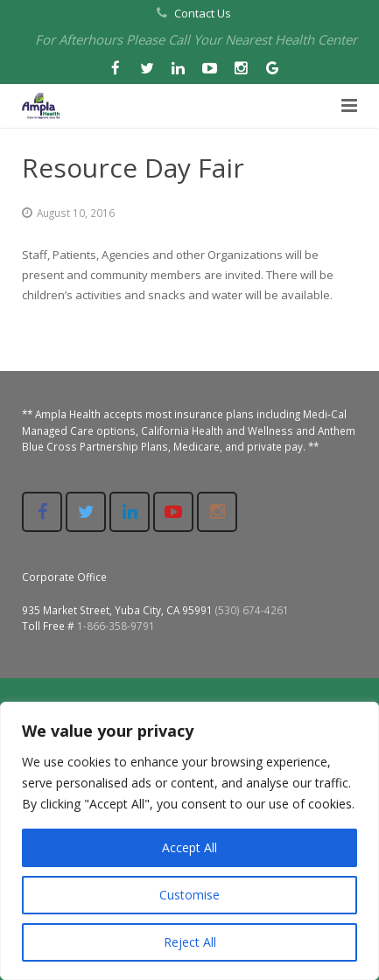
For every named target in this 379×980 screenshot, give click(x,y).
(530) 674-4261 (252, 610)
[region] (189, 841)
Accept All (189, 847)
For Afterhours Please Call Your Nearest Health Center (196, 39)
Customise (189, 895)
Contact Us (203, 13)
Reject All (190, 942)
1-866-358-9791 (116, 626)
